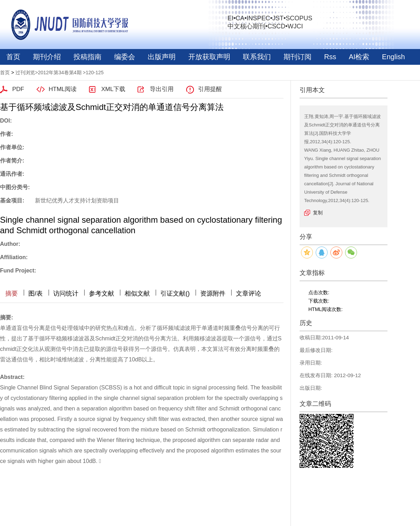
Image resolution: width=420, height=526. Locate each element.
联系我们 (257, 57)
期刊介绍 (47, 57)
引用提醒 (210, 89)
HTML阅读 (63, 89)
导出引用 (162, 89)
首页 (13, 57)
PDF (18, 89)
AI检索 (359, 57)
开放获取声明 (209, 57)
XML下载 (113, 89)
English (393, 57)
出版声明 (162, 57)
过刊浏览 (25, 72)
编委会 (125, 57)
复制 (318, 213)
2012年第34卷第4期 (60, 72)
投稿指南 (87, 57)
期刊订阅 (297, 57)
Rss (330, 57)
